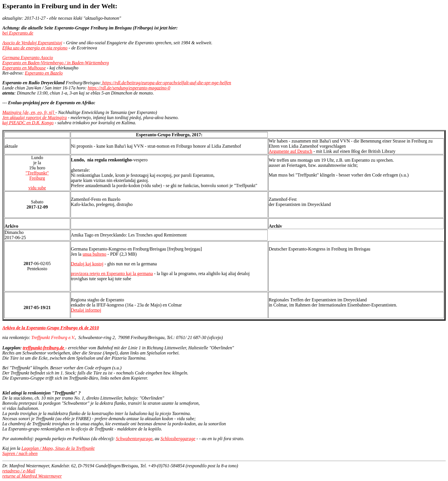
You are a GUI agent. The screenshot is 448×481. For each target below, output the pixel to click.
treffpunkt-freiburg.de (44, 348)
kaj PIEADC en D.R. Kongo (28, 123)
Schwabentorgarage (134, 439)
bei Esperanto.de (18, 33)
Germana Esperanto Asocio (28, 58)
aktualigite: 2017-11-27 (24, 18)
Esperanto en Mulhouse (24, 68)
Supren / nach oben (20, 453)
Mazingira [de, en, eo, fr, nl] (29, 112)
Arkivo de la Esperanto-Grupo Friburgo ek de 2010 (51, 328)
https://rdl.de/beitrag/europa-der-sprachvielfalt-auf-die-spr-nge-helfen (167, 83)
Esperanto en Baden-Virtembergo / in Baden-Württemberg (56, 63)
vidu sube (37, 188)
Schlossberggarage (178, 439)
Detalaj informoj (86, 310)
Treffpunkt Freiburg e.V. (53, 337)
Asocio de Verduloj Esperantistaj (32, 43)
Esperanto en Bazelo (44, 73)
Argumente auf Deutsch (290, 151)
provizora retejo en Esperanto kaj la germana (112, 273)
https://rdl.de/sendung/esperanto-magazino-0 (129, 88)
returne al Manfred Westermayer (32, 476)
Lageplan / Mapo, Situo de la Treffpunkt (58, 448)
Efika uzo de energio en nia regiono (35, 48)
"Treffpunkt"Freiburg (37, 176)
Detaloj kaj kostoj (87, 264)
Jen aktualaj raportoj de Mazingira (35, 118)
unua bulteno (94, 254)
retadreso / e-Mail (19, 471)
